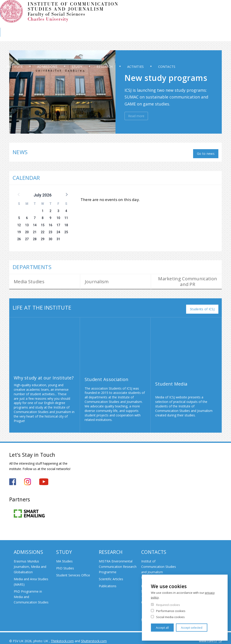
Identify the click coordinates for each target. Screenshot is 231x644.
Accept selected (192, 628)
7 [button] (35, 215)
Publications (108, 580)
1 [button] (43, 208)
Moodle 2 (189, 8)
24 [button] (58, 229)
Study (98, 37)
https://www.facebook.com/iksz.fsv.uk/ (13, 476)
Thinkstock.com (62, 635)
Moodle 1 (170, 8)
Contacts (207, 37)
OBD (204, 8)
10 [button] (58, 215)
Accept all (162, 628)
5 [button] (19, 215)
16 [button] (51, 222)
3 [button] (58, 208)
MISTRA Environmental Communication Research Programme (118, 561)
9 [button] (51, 215)
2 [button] (51, 208)
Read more (136, 116)
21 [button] (35, 229)
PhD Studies (65, 562)
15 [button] (43, 222)
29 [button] (43, 236)
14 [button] (35, 222)
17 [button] (58, 222)
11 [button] (66, 215)
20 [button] (27, 229)
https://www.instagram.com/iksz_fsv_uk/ (28, 476)
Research (133, 37)
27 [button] (27, 236)
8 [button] (43, 215)
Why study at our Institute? (44, 372)
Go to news (206, 150)
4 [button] (66, 208)
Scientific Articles (111, 573)
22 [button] (43, 229)
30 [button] (51, 236)
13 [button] (27, 222)
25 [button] (66, 229)
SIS (155, 8)
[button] (66, 191)
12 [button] (19, 222)
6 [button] (27, 215)
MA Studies (64, 555)
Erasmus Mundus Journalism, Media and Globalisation (30, 561)
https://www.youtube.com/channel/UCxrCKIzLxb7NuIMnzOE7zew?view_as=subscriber (44, 476)
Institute (24, 37)
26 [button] (19, 236)
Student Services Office (73, 569)
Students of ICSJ (202, 303)
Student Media (171, 378)
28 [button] (35, 236)
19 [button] (19, 229)
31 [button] (58, 236)
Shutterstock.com (94, 635)
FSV (220, 24)
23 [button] (51, 229)
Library (206, 24)
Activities (169, 37)
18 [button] (66, 222)
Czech (218, 16)
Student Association (107, 373)
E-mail (218, 8)
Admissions (63, 37)
